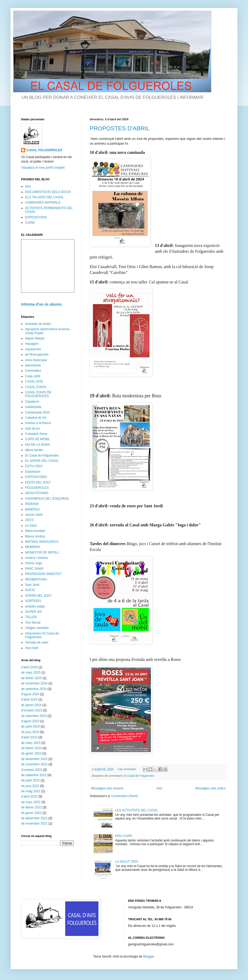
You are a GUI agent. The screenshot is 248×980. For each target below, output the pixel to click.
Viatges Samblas (37, 628)
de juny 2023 (30, 732)
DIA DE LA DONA (38, 445)
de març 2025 (31, 673)
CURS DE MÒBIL (38, 439)
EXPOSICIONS (36, 217)
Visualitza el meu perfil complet (43, 168)
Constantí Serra (36, 434)
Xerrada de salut (37, 642)
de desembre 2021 (34, 818)
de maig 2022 (31, 791)
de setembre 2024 (34, 689)
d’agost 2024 (30, 694)
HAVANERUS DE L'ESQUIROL (47, 499)
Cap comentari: (127, 769)
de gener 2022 (31, 813)
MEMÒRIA (33, 547)
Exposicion (33, 472)
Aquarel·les (33, 349)
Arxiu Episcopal (36, 360)
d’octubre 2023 (32, 710)
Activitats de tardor (38, 324)
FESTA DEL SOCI (38, 482)
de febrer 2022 (31, 807)
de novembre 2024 (34, 683)
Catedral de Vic (36, 418)
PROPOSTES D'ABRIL (120, 128)
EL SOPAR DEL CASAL (42, 461)
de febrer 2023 (31, 748)
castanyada (33, 407)
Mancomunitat (35, 531)
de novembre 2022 (34, 764)
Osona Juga (34, 563)
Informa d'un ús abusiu (41, 304)
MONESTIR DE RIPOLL (42, 553)
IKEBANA (32, 504)
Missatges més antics (210, 788)
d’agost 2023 (30, 721)
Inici (159, 788)
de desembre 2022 (34, 759)
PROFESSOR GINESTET (43, 574)
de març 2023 (31, 743)
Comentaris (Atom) (125, 796)
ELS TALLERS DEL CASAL (44, 197)
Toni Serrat (33, 623)
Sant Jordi (32, 585)
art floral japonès (37, 355)
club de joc (33, 429)
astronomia (33, 365)
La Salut (31, 526)
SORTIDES (33, 601)
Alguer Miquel (35, 338)
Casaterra (32, 402)
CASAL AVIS (34, 381)
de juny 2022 (30, 786)
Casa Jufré (33, 376)
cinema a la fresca (38, 423)
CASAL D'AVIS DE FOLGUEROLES (38, 394)
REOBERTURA (36, 579)
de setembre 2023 (34, 716)
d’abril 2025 (29, 667)
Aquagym (32, 344)
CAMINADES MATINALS (43, 203)
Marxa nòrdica (35, 536)
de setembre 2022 (34, 775)
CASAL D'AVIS (36, 387)
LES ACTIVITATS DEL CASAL (137, 810)
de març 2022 (31, 802)
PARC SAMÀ (34, 569)
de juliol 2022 (30, 780)
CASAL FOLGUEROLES (44, 150)
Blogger (149, 956)
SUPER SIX (34, 612)
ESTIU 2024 (34, 466)
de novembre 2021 (34, 823)
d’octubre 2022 (32, 770)
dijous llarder (34, 450)
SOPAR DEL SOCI (38, 596)
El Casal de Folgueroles (139, 776)
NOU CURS (124, 836)
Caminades (33, 371)
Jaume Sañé (34, 515)
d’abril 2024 (29, 700)
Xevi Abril (32, 648)
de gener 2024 (31, 705)
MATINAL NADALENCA (42, 542)
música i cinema (36, 558)
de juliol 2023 (30, 726)
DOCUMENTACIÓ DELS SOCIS (48, 192)
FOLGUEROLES (37, 488)
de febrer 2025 (31, 678)
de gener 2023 (31, 753)
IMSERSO (32, 509)
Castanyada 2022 (37, 412)
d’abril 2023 (29, 737)
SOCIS (30, 590)
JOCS (29, 520)
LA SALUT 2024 (127, 862)
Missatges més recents (107, 788)
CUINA (30, 223)
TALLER (31, 617)
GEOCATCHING (37, 493)
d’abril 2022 (29, 797)
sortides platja (35, 606)
